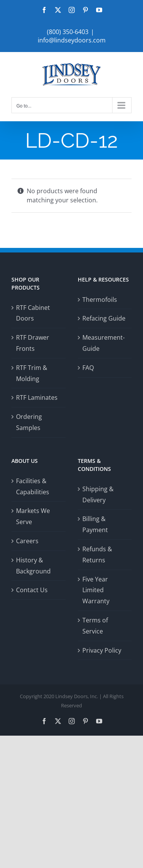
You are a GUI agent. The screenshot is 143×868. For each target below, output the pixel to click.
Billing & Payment (95, 524)
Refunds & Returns (97, 555)
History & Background (33, 566)
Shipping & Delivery (98, 494)
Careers (27, 541)
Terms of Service (95, 626)
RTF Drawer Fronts (33, 343)
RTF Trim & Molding (32, 373)
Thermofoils (100, 300)
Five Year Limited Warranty (96, 590)
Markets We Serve (33, 516)
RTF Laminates (37, 397)
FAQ (88, 368)
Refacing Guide (104, 318)
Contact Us (32, 590)
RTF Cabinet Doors (33, 313)
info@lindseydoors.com (72, 40)
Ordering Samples (29, 422)
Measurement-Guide (104, 343)
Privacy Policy (102, 650)
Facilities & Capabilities (33, 486)
